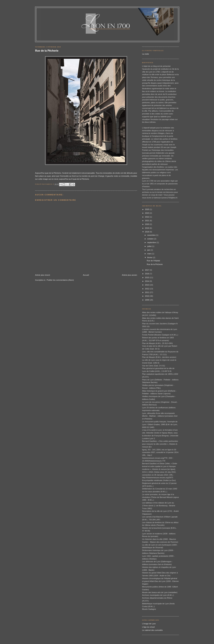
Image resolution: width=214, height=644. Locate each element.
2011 (147, 292)
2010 (147, 296)
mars (150, 254)
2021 (147, 221)
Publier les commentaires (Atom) (60, 280)
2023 (147, 213)
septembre (152, 242)
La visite (146, 54)
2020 (147, 224)
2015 (147, 278)
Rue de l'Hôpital (153, 261)
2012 (147, 289)
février (150, 257)
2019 (147, 228)
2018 (147, 232)
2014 (147, 281)
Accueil (86, 275)
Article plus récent (43, 275)
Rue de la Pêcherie (47, 51)
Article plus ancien (129, 275)
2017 (147, 270)
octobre (151, 239)
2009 (147, 300)
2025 (147, 209)
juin (149, 250)
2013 (147, 285)
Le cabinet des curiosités (152, 630)
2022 (147, 217)
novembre (152, 235)
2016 (147, 274)
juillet (150, 246)
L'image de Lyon (149, 624)
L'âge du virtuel (148, 627)
